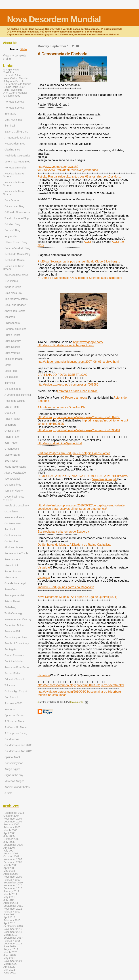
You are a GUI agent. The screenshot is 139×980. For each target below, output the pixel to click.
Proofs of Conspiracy (17, 506)
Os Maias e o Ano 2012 (18, 751)
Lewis (8, 365)
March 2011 (10, 894)
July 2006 (9, 842)
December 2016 (13, 932)
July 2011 (9, 900)
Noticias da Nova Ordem (14, 175)
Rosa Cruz (11, 589)
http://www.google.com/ (88, 342)
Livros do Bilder (12, 75)
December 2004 (13, 822)
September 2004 (14, 813)
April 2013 (9, 917)
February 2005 (12, 827)
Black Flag (11, 371)
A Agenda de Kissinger (18, 138)
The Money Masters (16, 299)
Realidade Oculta (15, 260)
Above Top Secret (15, 311)
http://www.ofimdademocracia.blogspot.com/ (66, 345)
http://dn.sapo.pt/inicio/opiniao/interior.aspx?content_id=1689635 (79, 417)
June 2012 (10, 914)
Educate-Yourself (14, 679)
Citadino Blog (12, 150)
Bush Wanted (12, 353)
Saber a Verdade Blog (17, 248)
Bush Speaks (12, 347)
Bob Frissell (11, 461)
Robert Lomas (13, 571)
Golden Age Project (16, 691)
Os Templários (13, 485)
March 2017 (10, 935)
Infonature (10, 114)
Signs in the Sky (14, 775)
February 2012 (12, 912)
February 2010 (12, 880)
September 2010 (13, 883)
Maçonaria (11, 577)
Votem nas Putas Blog (17, 162)
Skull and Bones (14, 547)
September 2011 (13, 906)
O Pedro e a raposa (75, 398)
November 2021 (13, 961)
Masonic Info (12, 565)
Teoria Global (12, 479)
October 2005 (11, 839)
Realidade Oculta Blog (18, 156)
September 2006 (13, 845)
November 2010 (13, 885)
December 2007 (13, 862)
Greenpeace (12, 449)
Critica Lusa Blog (14, 206)
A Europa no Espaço (16, 733)
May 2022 (9, 970)
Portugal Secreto (14, 102)
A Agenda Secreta (14, 81)
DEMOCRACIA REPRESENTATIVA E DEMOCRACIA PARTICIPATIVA (83, 476)
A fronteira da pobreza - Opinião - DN (61, 407)
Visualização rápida (105, 479)
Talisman (10, 317)
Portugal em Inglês (15, 329)
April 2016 (9, 923)
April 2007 (9, 848)
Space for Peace (14, 715)
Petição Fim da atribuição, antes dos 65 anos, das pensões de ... (79, 177)
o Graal (9, 793)
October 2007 (11, 856)
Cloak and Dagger (15, 305)
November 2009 (13, 877)
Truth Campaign (14, 613)
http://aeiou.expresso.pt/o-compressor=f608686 (68, 385)
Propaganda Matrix (16, 595)
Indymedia (11, 236)
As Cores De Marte (16, 727)
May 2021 (9, 958)
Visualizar (44, 568)
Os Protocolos (13, 523)
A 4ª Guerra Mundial (15, 93)
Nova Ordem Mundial (16, 78)
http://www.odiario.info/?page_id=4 (60, 443)
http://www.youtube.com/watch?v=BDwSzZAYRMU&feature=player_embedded (68, 168)
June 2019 (10, 946)
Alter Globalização (15, 473)
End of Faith (12, 407)
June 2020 (10, 955)
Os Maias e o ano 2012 (18, 745)
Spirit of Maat (12, 757)
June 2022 (10, 973)
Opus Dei (10, 413)
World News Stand (15, 467)
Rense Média (12, 673)
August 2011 (11, 903)
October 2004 (11, 816)
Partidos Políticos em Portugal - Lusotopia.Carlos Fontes (74, 453)
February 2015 (12, 920)
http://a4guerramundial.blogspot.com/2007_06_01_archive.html (78, 362)
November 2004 (13, 819)
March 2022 (10, 964)
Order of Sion (12, 431)
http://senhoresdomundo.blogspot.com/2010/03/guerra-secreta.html (81, 685)
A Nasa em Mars (14, 721)
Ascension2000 (13, 703)
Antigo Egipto (12, 769)
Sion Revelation (13, 90)
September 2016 (13, 926)
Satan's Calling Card (16, 132)
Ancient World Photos (17, 787)
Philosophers (12, 323)
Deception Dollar (14, 625)
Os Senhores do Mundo (17, 84)
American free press (16, 275)
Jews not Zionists (15, 517)
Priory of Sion (12, 437)
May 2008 (9, 871)
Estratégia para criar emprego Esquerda (63, 532)
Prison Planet (12, 335)
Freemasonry (12, 559)
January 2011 (11, 891)
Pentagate (10, 649)
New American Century (18, 619)
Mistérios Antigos (14, 781)
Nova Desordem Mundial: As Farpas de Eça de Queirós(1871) (77, 597)
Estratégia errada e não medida (77, 391)
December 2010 (13, 888)
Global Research (14, 655)
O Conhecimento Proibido (13, 498)
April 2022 (9, 967)
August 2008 (11, 874)
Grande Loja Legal (15, 583)
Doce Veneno (12, 200)
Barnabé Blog (12, 230)
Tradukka (9, 72)
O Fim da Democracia (17, 212)
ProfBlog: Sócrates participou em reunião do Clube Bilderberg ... (79, 261)
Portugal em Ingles (15, 168)
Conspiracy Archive (16, 637)
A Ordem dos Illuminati (18, 395)
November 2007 (13, 859)
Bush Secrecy (13, 341)
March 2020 (10, 952)
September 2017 (13, 938)
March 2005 (10, 830)
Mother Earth (12, 455)
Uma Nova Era (13, 120)
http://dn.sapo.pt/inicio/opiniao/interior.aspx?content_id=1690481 (79, 430)
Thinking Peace (14, 359)
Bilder (23, 49)
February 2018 (12, 941)
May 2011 (9, 897)
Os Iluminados (12, 96)
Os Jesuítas (11, 377)
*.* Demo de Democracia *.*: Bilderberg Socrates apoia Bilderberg (80, 278)
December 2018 (13, 944)
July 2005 (9, 836)
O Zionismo (11, 281)
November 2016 (13, 929)
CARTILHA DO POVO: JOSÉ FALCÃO (62, 375)
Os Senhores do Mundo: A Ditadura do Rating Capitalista (74, 545)
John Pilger (11, 443)
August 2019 (11, 949)
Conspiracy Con (14, 763)
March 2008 (10, 865)
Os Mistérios (12, 739)
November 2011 (13, 909)
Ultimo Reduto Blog (16, 242)
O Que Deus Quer (14, 87)
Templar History (14, 491)
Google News (11, 70)
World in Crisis (13, 287)
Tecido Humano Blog (17, 218)
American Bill (12, 631)
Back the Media (14, 661)
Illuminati (10, 126)
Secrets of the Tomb (16, 553)
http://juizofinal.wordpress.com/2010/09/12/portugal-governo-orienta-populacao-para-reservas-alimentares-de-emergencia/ (81, 507)
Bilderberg (10, 425)
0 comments (77, 702)
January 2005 (11, 824)
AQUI (88, 242)
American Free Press (17, 667)
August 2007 (11, 853)
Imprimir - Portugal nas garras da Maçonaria (66, 587)
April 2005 (9, 833)
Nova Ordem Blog (15, 144)
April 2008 (9, 868)
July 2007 (9, 851)
